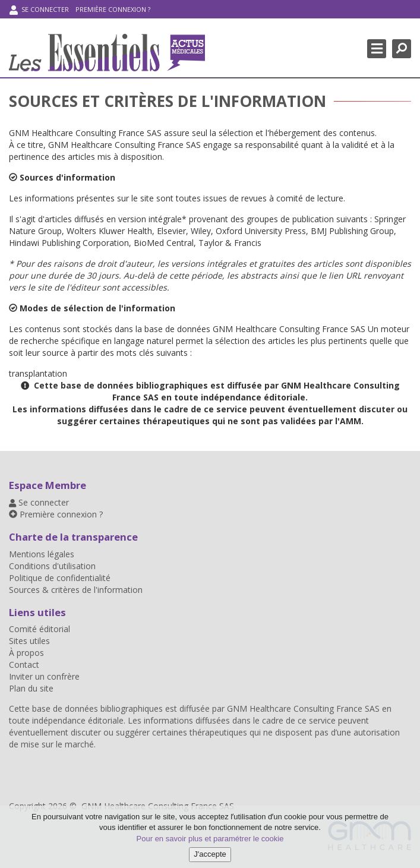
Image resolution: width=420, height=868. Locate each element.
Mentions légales (42, 554)
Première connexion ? (113, 9)
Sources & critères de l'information (76, 590)
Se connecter (39, 10)
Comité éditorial (40, 629)
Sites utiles (29, 641)
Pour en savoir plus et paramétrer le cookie (210, 839)
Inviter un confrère (44, 676)
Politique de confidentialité (60, 578)
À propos (26, 653)
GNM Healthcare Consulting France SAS (304, 708)
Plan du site (31, 688)
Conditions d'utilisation (52, 566)
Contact (24, 665)
